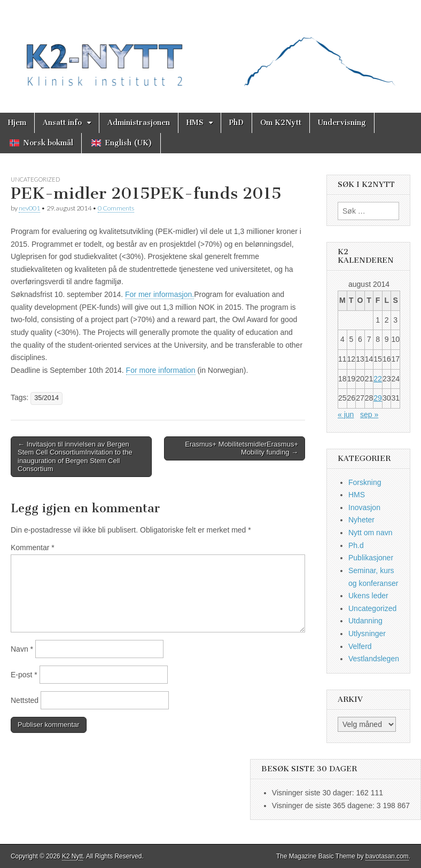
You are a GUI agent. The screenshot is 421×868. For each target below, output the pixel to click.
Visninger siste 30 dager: (314, 793)
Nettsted (25, 700)
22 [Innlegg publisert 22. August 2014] (378, 379)
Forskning (365, 482)
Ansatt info (62, 123)
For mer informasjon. (159, 294)
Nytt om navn (370, 533)
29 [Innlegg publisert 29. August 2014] (378, 398)
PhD (236, 123)
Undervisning (342, 123)
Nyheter (361, 520)
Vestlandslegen (374, 659)
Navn (22, 649)
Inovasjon (364, 507)
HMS (195, 123)
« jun (346, 415)
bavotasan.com (387, 856)
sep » (369, 415)
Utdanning (365, 621)
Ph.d (356, 545)
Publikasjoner (371, 558)
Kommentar (33, 548)
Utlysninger (367, 634)
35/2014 (46, 398)
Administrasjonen (139, 123)
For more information (161, 370)
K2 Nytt (72, 856)
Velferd (360, 646)
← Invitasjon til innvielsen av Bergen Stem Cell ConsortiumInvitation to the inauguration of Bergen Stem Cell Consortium (75, 457)
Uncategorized (35, 179)
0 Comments (116, 208)
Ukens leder (368, 596)
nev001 (29, 208)
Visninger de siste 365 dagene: (324, 806)
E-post (24, 675)
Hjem (17, 123)
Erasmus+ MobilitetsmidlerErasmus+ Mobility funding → (241, 448)
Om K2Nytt (281, 123)
